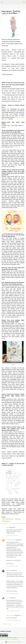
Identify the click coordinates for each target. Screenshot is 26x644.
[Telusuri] (24, 2)
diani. (8, 598)
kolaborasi (18, 519)
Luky (16, 323)
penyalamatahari (6, 521)
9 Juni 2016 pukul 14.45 (12, 566)
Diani (9, 58)
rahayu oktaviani (11, 540)
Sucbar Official (10, 615)
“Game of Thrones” (20, 117)
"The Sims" (16, 147)
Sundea (8, 571)
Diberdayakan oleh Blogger (13, 642)
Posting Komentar (7, 624)
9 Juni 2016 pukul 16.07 (12, 594)
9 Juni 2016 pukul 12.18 (12, 536)
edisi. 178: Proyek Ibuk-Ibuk (8, 519)
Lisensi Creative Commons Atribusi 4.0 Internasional (13, 639)
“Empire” (6, 119)
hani (7, 527)
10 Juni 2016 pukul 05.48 (13, 611)
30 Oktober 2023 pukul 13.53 (14, 620)
